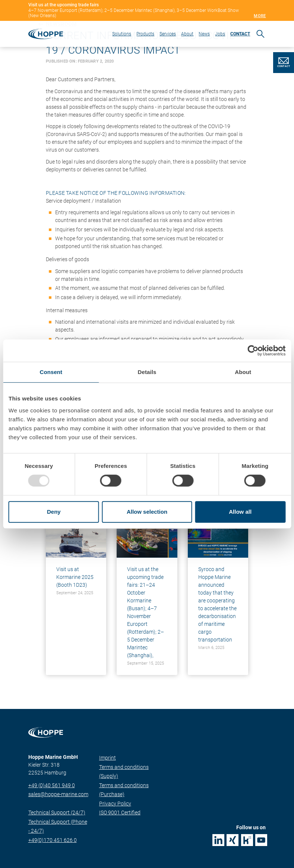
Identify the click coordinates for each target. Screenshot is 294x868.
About (187, 34)
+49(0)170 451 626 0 (53, 840)
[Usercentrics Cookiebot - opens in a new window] (253, 351)
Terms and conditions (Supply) (124, 772)
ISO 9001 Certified (120, 812)
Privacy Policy (115, 804)
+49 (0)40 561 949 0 (52, 785)
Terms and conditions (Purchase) (124, 790)
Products (145, 34)
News (204, 34)
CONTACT (240, 34)
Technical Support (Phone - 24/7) (58, 826)
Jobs (220, 34)
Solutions (122, 34)
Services (168, 34)
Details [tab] (147, 372)
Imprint (108, 758)
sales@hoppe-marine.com (58, 794)
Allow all (240, 512)
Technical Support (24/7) (57, 812)
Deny (54, 512)
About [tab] (243, 372)
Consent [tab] (51, 372)
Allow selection (147, 512)
